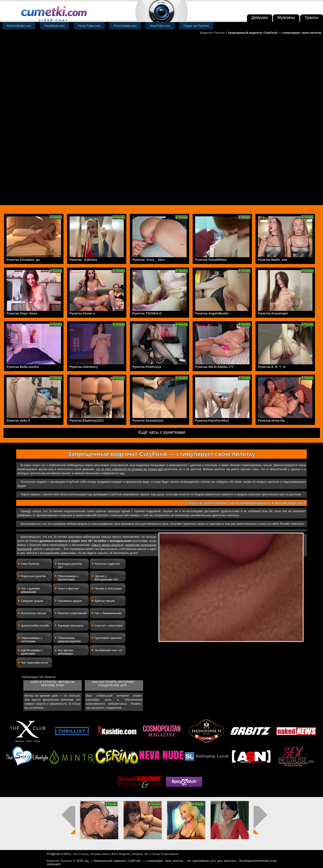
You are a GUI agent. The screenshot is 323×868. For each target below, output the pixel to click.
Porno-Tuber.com (89, 26)
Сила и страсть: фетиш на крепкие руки (53, 684)
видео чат (39, 465)
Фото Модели (121, 854)
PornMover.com (55, 26)
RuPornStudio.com (19, 26)
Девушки (260, 18)
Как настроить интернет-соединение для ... (114, 684)
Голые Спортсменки (165, 854)
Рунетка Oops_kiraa (22, 313)
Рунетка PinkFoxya (147, 367)
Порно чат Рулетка (196, 26)
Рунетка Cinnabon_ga (23, 260)
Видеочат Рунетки (212, 33)
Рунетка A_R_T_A (272, 367)
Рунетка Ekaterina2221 (87, 421)
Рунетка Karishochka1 (212, 421)
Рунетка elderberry (84, 367)
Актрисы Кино (100, 854)
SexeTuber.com (160, 26)
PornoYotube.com (125, 26)
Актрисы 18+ (140, 854)
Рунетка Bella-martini (23, 367)
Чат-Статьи (80, 854)
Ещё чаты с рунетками (162, 432)
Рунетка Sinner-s (82, 313)
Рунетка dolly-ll (18, 421)
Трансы (312, 18)
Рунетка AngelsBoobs (212, 313)
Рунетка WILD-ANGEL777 (214, 367)
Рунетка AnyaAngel (273, 313)
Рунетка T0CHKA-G (147, 313)
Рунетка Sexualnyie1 (148, 421)
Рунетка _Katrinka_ (84, 260)
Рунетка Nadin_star (273, 260)
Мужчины (286, 18)
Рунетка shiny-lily (271, 421)
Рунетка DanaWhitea (211, 260)
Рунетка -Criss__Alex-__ (151, 260)
